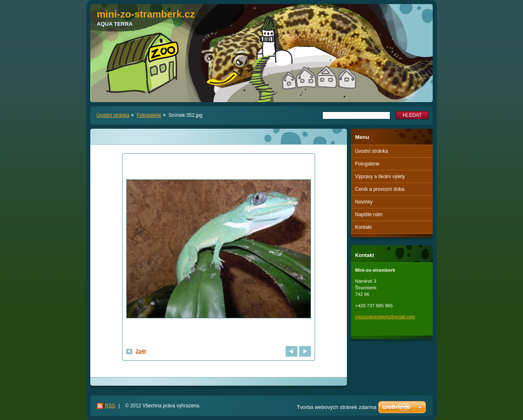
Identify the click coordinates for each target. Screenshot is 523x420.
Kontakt (363, 227)
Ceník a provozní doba (380, 189)
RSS (110, 406)
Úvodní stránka (113, 115)
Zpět (141, 351)
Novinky (364, 202)
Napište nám (369, 214)
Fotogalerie (149, 115)
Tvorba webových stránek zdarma (336, 407)
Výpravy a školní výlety (380, 176)
